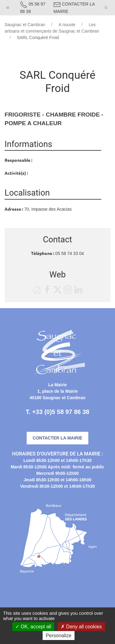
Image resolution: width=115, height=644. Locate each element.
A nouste (67, 25)
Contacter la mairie (58, 438)
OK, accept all (33, 627)
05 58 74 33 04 (69, 253)
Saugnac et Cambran (25, 25)
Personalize (59, 636)
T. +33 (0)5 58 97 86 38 (57, 412)
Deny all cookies (81, 627)
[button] (8, 6)
